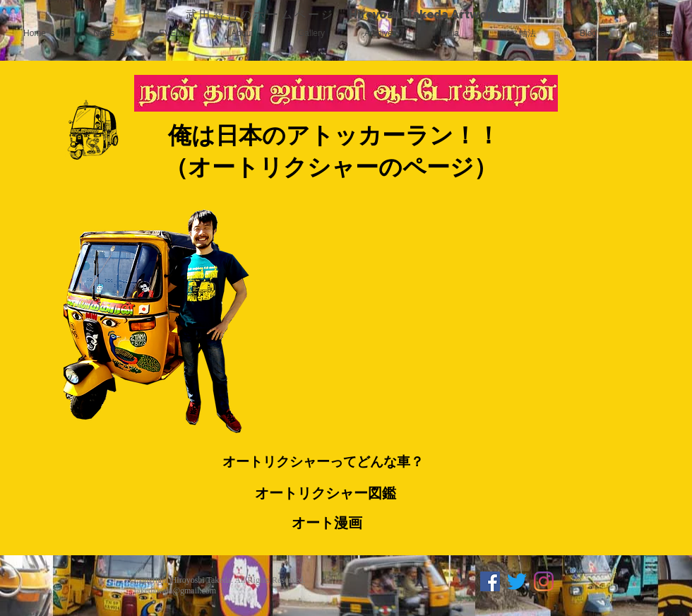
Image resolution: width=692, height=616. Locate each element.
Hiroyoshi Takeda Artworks (428, 14)
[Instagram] (544, 581)
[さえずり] (517, 581)
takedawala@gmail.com (175, 591)
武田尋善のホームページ (267, 14)
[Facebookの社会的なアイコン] (490, 581)
